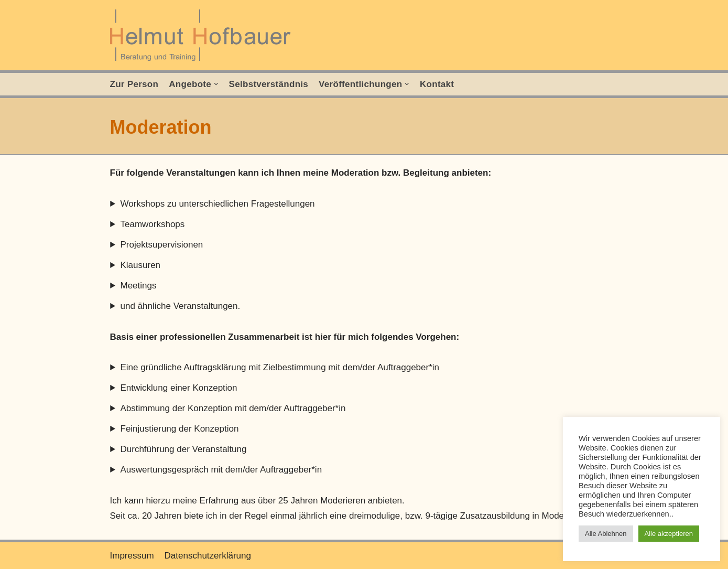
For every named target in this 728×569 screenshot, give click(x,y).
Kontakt (437, 84)
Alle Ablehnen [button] (606, 534)
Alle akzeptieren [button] (669, 534)
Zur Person (134, 84)
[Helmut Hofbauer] (203, 35)
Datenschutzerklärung (208, 556)
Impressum (132, 556)
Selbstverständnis (269, 84)
